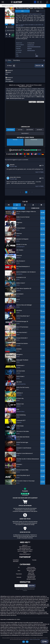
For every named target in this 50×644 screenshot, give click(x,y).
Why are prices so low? (25, 550)
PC (19, 569)
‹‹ (20, 194)
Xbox (19, 572)
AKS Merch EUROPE (31, 581)
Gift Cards (31, 573)
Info (22, 11)
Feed (38, 11)
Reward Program (31, 572)
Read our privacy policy (35, 639)
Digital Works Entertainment (34, 47)
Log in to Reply (39, 174)
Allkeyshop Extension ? (25, 556)
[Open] (3, 2)
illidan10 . (12, 166)
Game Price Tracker (31, 570)
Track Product (25, 135)
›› (32, 194)
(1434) (31, 152)
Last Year (20, 131)
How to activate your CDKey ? (25, 553)
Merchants (16, 563)
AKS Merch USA (31, 579)
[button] (47, 2)
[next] (13, 24)
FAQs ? (25, 554)
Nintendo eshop (31, 50)
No (27, 642)
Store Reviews (31, 576)
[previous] (6, 24)
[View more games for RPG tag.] (37, 57)
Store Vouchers (31, 569)
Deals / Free (31, 575)
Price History (15, 60)
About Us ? (25, 547)
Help (44, 642)
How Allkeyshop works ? (25, 548)
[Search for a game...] (25, 6)
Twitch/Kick (16, 562)
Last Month (39, 131)
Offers (8, 60)
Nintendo (30, 49)
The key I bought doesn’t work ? (25, 551)
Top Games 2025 (31, 578)
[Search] (48, 6)
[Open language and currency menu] (39, 2)
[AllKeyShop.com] (17, 2)
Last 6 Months (30, 131)
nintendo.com (31, 45)
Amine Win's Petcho (15, 179)
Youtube (34, 562)
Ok (24, 642)
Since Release (11, 131)
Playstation (19, 576)
